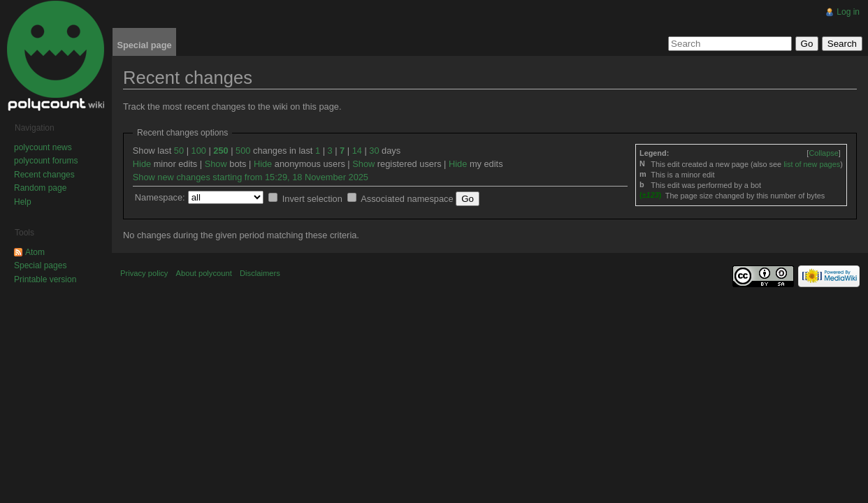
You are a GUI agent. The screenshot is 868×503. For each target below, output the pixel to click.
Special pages (40, 265)
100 (199, 151)
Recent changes (44, 175)
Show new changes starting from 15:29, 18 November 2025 (251, 177)
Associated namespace (407, 199)
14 (357, 151)
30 (374, 151)
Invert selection (312, 199)
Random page (40, 188)
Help (23, 202)
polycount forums (46, 161)
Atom (35, 252)
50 (179, 151)
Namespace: (160, 197)
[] (823, 153)
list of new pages (812, 164)
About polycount (204, 273)
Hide (142, 164)
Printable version (45, 279)
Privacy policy (144, 273)
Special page (144, 45)
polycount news (43, 147)
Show (216, 164)
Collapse (823, 153)
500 (243, 151)
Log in (848, 12)
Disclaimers (260, 273)
